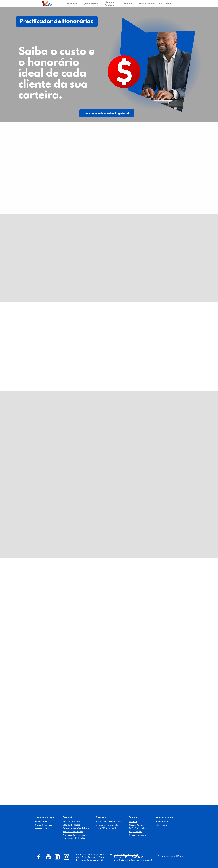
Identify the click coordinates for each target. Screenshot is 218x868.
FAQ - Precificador (138, 828)
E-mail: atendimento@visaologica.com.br (134, 860)
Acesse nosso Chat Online (126, 854)
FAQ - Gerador (136, 832)
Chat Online (162, 825)
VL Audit (113, 828)
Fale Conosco (162, 822)
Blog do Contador (71, 825)
